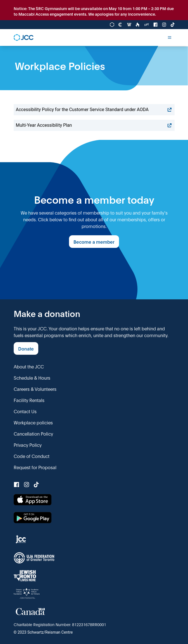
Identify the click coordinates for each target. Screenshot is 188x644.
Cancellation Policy (33, 433)
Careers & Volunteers (35, 389)
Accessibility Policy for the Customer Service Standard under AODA (94, 110)
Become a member (94, 242)
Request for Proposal (35, 467)
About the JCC (29, 366)
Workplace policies (33, 422)
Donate (26, 348)
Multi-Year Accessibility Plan (94, 125)
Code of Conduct (32, 456)
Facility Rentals (29, 400)
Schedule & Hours (32, 378)
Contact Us (25, 411)
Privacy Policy (28, 445)
